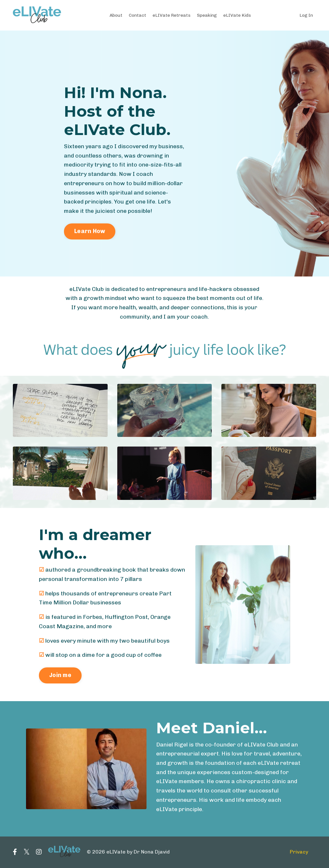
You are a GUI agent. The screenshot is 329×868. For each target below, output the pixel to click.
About (116, 15)
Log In (306, 15)
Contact (138, 15)
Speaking (207, 15)
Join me (60, 676)
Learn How (90, 231)
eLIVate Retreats (172, 15)
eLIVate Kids (237, 15)
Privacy (299, 853)
